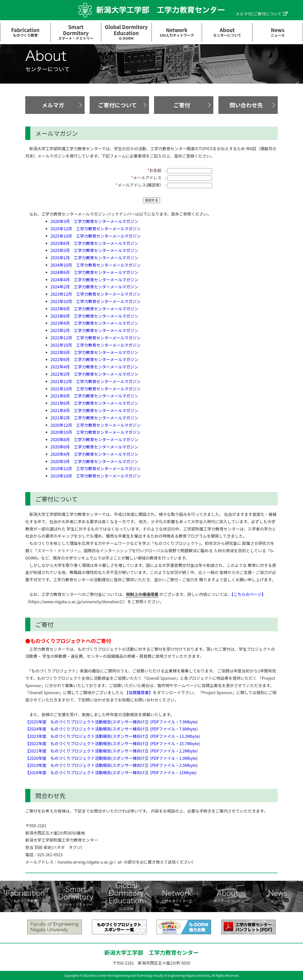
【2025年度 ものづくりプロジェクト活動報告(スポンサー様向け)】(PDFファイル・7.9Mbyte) (111, 722)
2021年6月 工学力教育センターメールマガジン (94, 403)
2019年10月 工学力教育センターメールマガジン (96, 476)
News (278, 32)
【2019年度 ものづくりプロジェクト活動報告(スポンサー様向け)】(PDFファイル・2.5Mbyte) (111, 765)
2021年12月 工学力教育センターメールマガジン (96, 381)
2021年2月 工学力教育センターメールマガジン (94, 418)
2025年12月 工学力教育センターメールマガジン (96, 229)
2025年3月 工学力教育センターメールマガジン (94, 250)
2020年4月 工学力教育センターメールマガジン (94, 454)
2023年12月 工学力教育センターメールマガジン (96, 294)
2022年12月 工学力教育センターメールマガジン (96, 338)
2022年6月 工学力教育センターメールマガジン (94, 359)
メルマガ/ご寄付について (259, 14)
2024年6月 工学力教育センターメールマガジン (94, 272)
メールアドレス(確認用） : (141, 185)
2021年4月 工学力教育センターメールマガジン (94, 410)
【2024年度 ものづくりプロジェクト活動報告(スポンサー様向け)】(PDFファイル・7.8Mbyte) (111, 729)
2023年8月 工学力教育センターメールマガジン (94, 309)
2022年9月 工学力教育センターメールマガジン (94, 352)
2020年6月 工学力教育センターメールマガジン (94, 447)
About (227, 32)
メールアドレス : (149, 178)
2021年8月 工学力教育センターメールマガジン (94, 396)
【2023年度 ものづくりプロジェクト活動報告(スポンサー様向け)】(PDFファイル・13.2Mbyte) (113, 736)
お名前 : (157, 170)
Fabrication (25, 32)
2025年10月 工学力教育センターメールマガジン (96, 236)
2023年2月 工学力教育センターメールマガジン (94, 330)
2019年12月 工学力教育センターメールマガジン (96, 468)
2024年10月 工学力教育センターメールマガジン (96, 265)
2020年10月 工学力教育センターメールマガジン (96, 432)
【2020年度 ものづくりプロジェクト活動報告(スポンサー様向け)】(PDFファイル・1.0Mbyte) (111, 758)
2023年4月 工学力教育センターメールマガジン (94, 323)
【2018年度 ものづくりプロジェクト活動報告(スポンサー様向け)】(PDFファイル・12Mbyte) (111, 772)
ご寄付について (117, 105)
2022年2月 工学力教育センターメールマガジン (94, 374)
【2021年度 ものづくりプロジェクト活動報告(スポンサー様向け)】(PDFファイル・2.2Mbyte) (111, 751)
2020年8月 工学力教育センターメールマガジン (94, 439)
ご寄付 (182, 105)
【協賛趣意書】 (139, 692)
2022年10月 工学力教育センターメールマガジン (96, 345)
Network (177, 32)
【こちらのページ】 (248, 594)
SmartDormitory (76, 32)
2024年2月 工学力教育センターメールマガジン (94, 287)
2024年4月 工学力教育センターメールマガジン (94, 280)
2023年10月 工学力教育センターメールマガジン (96, 301)
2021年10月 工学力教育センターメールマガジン (96, 389)
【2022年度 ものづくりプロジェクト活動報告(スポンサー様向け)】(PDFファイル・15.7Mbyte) (113, 743)
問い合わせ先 (246, 105)
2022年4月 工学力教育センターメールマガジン (94, 367)
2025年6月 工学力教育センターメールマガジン (94, 243)
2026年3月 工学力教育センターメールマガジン (94, 221)
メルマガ (53, 105)
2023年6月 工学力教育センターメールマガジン (94, 316)
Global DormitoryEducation (126, 32)
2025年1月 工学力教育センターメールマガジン (94, 258)
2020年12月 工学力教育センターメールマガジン (96, 425)
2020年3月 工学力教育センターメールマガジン (94, 461)
